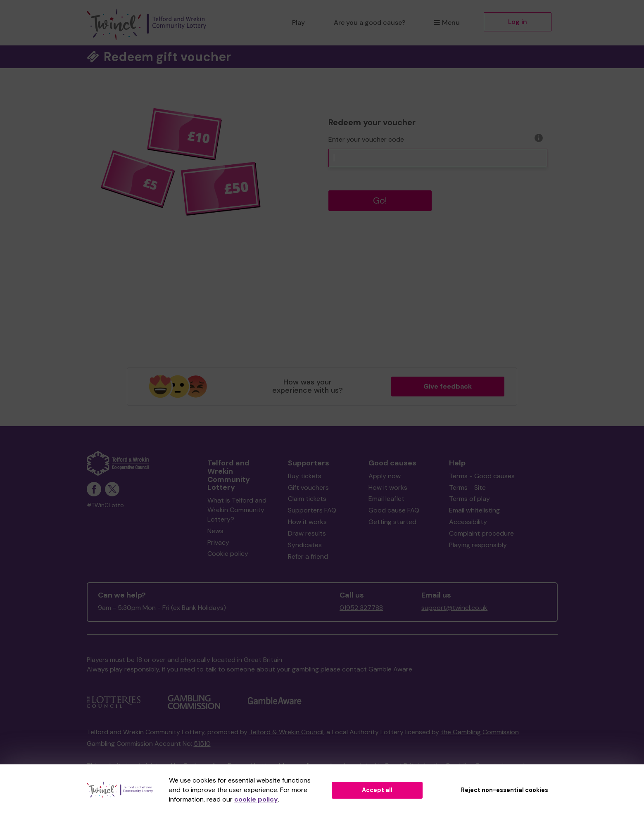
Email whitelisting (474, 510)
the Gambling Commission (480, 732)
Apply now (385, 476)
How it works (307, 522)
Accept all (377, 790)
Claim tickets (307, 499)
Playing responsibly (478, 545)
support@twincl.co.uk (454, 608)
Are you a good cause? (370, 23)
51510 (202, 744)
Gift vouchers (308, 487)
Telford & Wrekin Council (286, 732)
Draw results (307, 533)
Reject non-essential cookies (505, 790)
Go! (380, 200)
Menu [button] (447, 23)
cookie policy (256, 799)
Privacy (218, 542)
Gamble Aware (390, 669)
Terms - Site (467, 487)
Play (298, 23)
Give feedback (448, 386)
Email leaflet (386, 499)
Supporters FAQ (312, 510)
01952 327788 (361, 608)
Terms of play (469, 499)
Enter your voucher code (366, 139)
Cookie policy (228, 554)
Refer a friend (308, 556)
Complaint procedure (481, 533)
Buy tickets (305, 476)
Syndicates (305, 545)
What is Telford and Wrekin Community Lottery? (237, 510)
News (215, 531)
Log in (518, 22)
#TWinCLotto (105, 505)
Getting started (392, 522)
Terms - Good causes (482, 476)
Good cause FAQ (394, 510)
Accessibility (468, 522)
